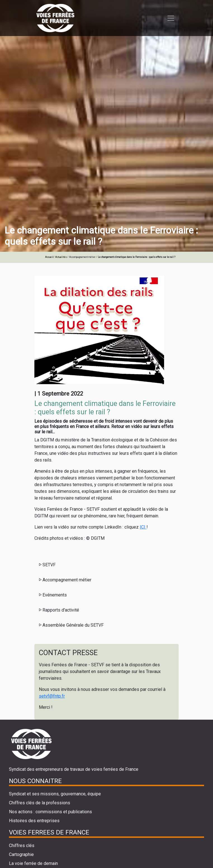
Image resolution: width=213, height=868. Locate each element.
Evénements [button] (52, 595)
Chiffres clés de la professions (40, 803)
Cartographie (21, 854)
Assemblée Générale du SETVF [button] (71, 625)
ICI (143, 527)
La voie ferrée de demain (33, 863)
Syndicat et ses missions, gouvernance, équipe (55, 794)
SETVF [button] (47, 565)
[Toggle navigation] (171, 18)
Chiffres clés (22, 846)
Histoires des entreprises (34, 821)
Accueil (49, 257)
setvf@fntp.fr (52, 696)
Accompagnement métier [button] (65, 580)
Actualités (61, 257)
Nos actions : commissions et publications (50, 812)
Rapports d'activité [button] (59, 610)
